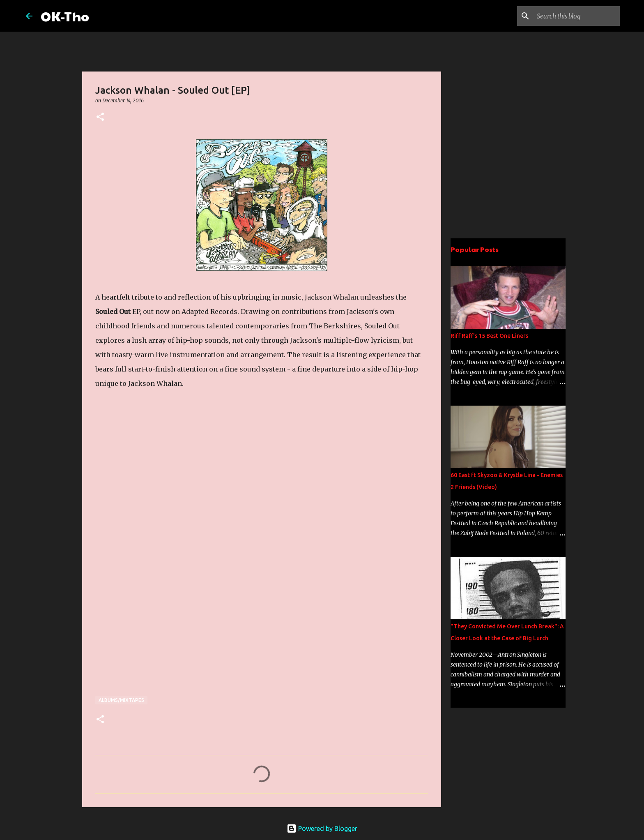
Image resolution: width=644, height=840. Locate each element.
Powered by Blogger (322, 828)
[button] (100, 117)
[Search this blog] (577, 16)
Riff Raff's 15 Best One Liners (489, 336)
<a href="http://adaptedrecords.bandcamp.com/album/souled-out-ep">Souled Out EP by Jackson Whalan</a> (167, 533)
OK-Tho (65, 16)
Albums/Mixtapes (121, 700)
